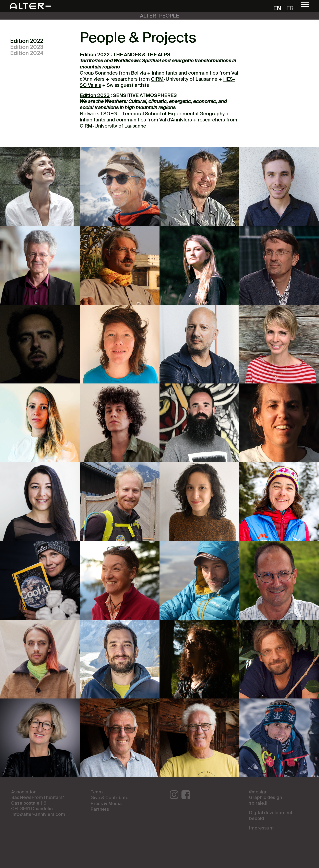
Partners (100, 810)
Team (97, 792)
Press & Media (106, 804)
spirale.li (258, 803)
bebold (257, 819)
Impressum (261, 828)
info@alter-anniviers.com (38, 815)
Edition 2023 (27, 47)
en (277, 9)
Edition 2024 (27, 53)
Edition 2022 (27, 41)
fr (290, 9)
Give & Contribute (109, 798)
